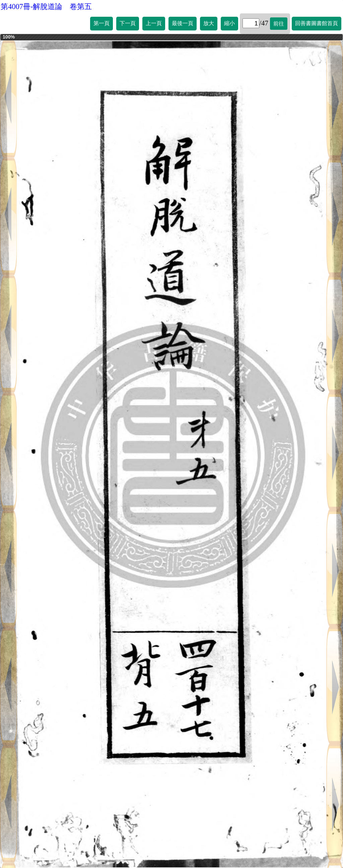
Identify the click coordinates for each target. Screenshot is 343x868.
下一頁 (128, 23)
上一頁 (154, 23)
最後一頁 (183, 23)
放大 (209, 23)
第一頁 (101, 23)
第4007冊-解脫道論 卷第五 (46, 7)
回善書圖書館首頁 (317, 23)
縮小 (229, 23)
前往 (279, 24)
